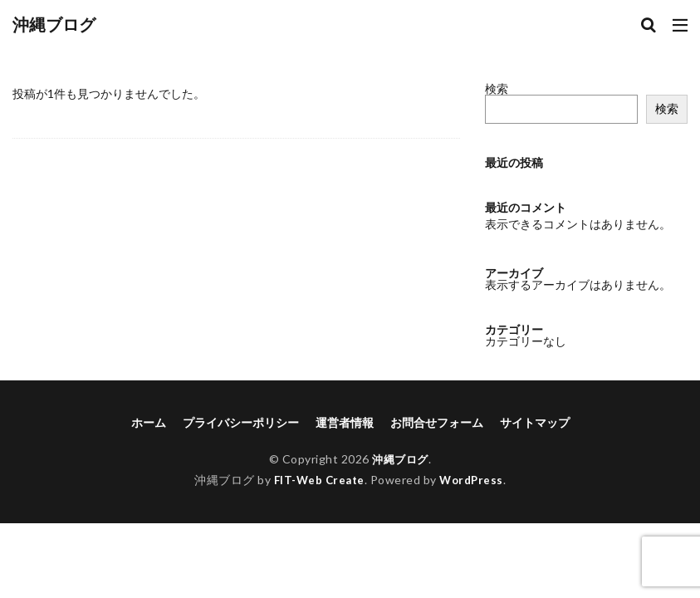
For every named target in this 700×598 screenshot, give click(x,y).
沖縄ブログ (54, 25)
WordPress (474, 480)
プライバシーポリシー (241, 422)
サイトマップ (535, 422)
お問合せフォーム (437, 422)
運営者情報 (345, 422)
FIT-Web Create (318, 480)
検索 (497, 88)
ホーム (149, 422)
